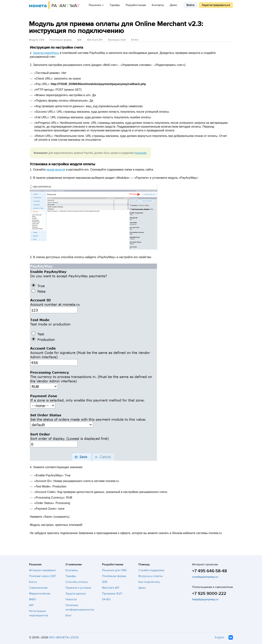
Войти (190, 5)
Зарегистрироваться (216, 5)
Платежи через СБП (42, 576)
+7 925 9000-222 (209, 593)
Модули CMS (37, 40)
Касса (33, 582)
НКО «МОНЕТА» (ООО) (64, 637)
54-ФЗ (135, 40)
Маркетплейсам (40, 594)
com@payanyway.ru (205, 577)
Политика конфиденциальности (80, 607)
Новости (71, 599)
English (220, 637)
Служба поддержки (151, 570)
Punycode (140, 153)
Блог (69, 615)
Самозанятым (38, 588)
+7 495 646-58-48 (210, 571)
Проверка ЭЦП (117, 40)
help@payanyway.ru (205, 599)
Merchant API (95, 40)
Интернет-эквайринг (43, 570)
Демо (173, 5)
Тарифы (115, 5)
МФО (33, 599)
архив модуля (56, 170)
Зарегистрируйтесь (46, 53)
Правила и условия (78, 588)
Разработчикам (136, 5)
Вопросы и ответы (150, 576)
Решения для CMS (114, 570)
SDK (79, 40)
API (31, 605)
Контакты (158, 5)
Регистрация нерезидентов (39, 613)
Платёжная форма (61, 40)
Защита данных (76, 594)
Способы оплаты (77, 582)
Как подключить (149, 582)
